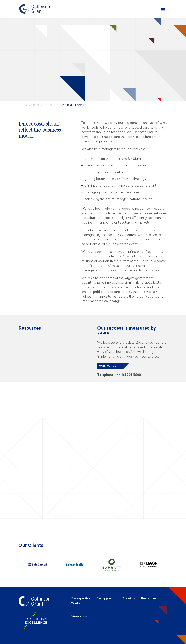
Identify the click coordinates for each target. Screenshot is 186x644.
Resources (149, 598)
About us (129, 598)
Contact (77, 603)
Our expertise (81, 598)
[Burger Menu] (163, 10)
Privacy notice (79, 616)
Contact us (108, 366)
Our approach (106, 598)
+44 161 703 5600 (128, 375)
